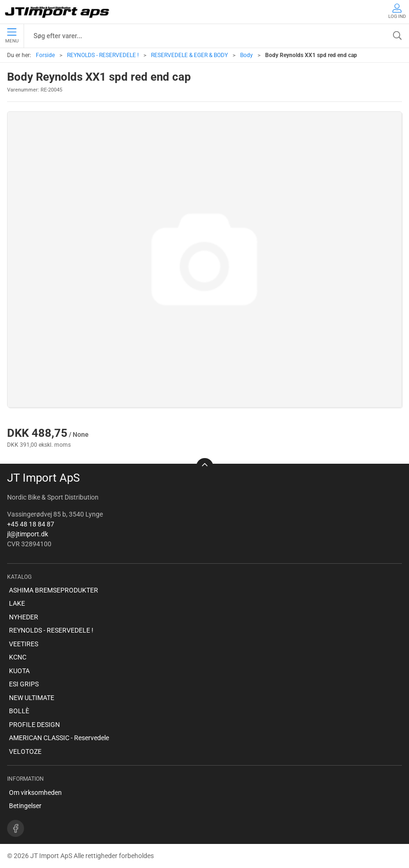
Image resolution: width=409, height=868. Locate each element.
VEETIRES (24, 644)
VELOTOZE (25, 751)
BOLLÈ (19, 711)
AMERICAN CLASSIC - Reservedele (59, 738)
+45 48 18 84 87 (31, 524)
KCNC (18, 657)
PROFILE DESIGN (34, 725)
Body (246, 55)
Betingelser (25, 806)
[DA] (58, 12)
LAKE (17, 603)
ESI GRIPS (24, 684)
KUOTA (19, 671)
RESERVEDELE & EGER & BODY (189, 55)
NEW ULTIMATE (32, 698)
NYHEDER (24, 617)
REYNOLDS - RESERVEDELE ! (103, 55)
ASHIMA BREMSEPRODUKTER (54, 590)
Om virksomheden (35, 793)
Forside (45, 55)
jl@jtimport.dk (28, 534)
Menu (12, 36)
